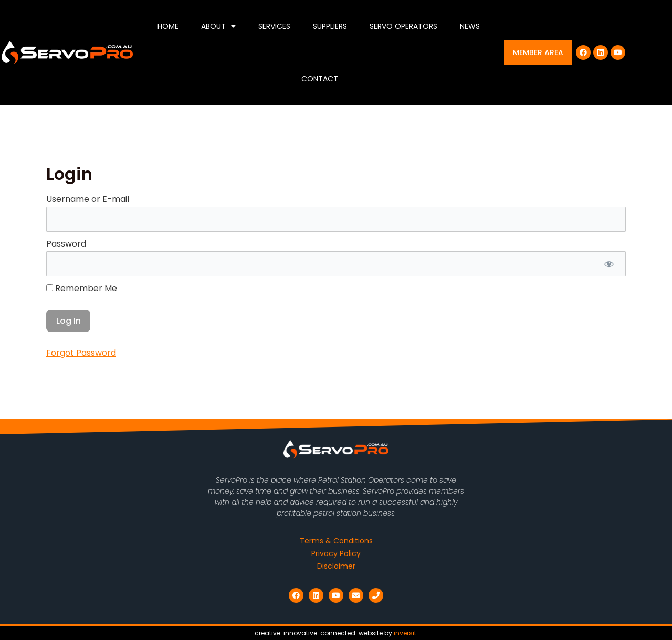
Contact (320, 79)
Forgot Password (81, 353)
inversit (405, 633)
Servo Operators (403, 26)
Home (168, 26)
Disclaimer (336, 566)
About (218, 26)
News (470, 26)
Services (274, 26)
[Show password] (609, 264)
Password (66, 244)
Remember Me (82, 288)
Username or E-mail (88, 199)
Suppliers (330, 26)
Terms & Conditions (336, 541)
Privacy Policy (336, 553)
